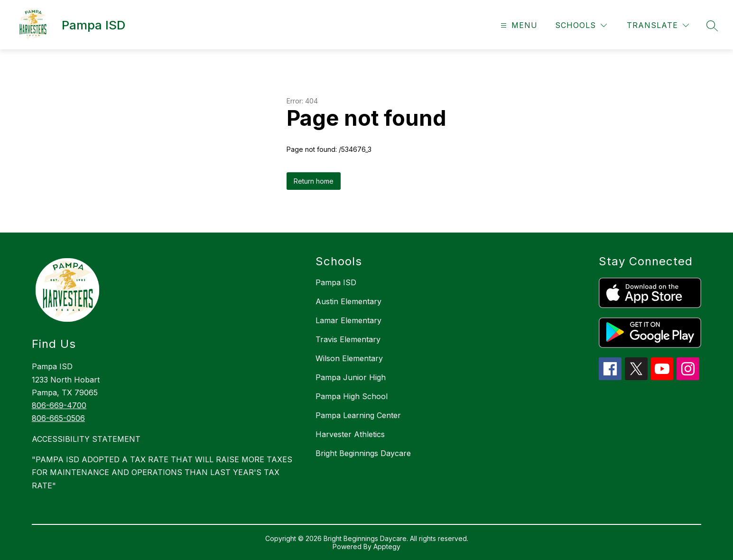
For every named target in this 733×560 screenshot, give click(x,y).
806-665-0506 (58, 418)
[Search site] (712, 26)
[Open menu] (518, 25)
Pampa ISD (336, 282)
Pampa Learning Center (358, 415)
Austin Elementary (348, 301)
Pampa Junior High (351, 377)
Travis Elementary (348, 339)
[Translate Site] (658, 25)
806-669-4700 (59, 405)
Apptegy (387, 546)
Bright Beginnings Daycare (363, 453)
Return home (314, 181)
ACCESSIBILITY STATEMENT (86, 439)
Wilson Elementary (349, 358)
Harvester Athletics (350, 434)
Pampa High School (352, 396)
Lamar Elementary (348, 320)
